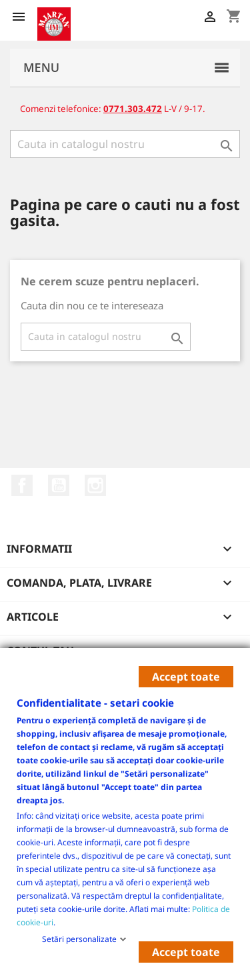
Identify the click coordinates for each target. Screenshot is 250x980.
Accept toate (186, 677)
